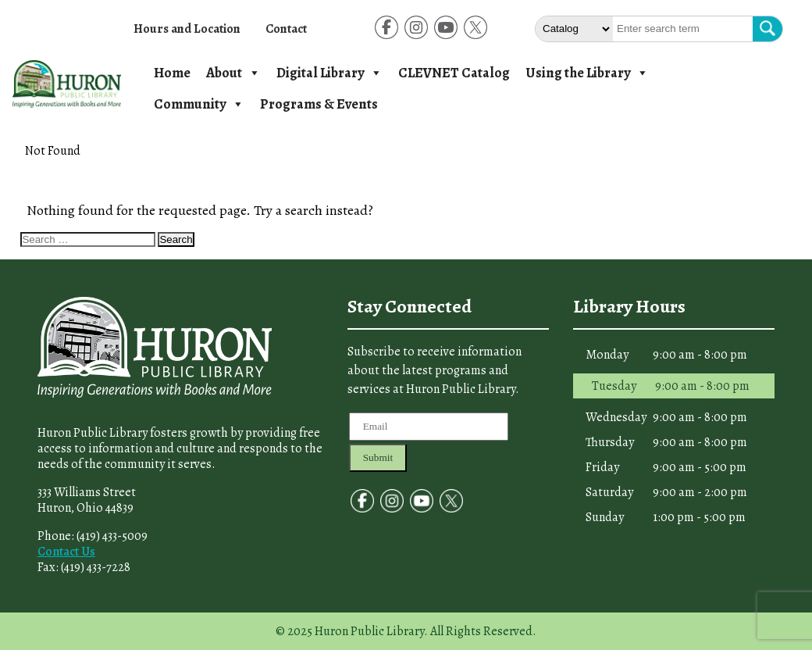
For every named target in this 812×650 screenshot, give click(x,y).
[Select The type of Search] (574, 29)
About (233, 73)
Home (172, 73)
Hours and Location (187, 29)
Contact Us (66, 552)
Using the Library (587, 73)
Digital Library (329, 73)
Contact (286, 29)
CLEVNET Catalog (454, 73)
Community (199, 104)
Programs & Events (319, 104)
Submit (378, 457)
